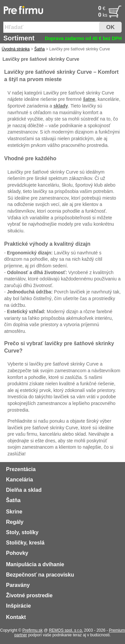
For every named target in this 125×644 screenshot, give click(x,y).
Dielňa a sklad (24, 490)
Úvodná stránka (16, 49)
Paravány (18, 585)
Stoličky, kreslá (25, 543)
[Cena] (90, 8)
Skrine (14, 512)
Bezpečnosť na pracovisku (40, 575)
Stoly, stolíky (22, 532)
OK (111, 27)
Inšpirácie (18, 606)
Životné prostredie (29, 595)
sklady (61, 106)
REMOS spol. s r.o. (66, 630)
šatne (89, 99)
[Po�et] (90, 15)
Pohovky (17, 553)
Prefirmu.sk (32, 630)
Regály (15, 522)
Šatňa (39, 49)
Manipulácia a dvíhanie (35, 564)
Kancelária (19, 480)
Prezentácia (21, 469)
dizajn (83, 244)
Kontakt (16, 617)
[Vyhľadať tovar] (53, 27)
